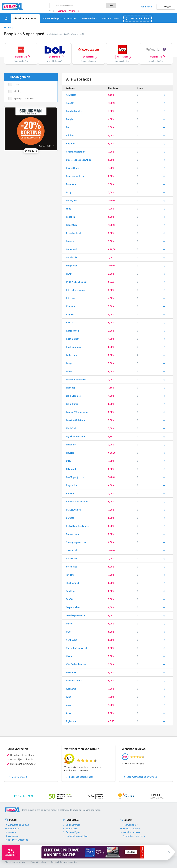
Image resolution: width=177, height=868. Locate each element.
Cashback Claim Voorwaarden (64, 862)
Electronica (14, 829)
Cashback (113, 88)
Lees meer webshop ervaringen (142, 777)
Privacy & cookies (38, 862)
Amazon (12, 832)
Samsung (62, 11)
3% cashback (157, 57)
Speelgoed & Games (24, 98)
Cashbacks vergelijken (77, 836)
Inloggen (167, 7)
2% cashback (22, 57)
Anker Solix (74, 11)
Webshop (71, 88)
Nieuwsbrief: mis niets (134, 836)
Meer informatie (19, 777)
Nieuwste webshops (18, 840)
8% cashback (123, 57)
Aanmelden (146, 7)
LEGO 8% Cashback (139, 18)
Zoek (111, 6)
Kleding (18, 91)
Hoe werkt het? (130, 825)
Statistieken (72, 829)
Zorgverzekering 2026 (19, 825)
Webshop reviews (131, 832)
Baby (16, 84)
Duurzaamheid (73, 825)
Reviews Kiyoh (73, 832)
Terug (11, 27)
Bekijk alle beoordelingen (81, 777)
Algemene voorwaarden (15, 862)
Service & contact (132, 829)
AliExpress (13, 836)
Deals (140, 88)
